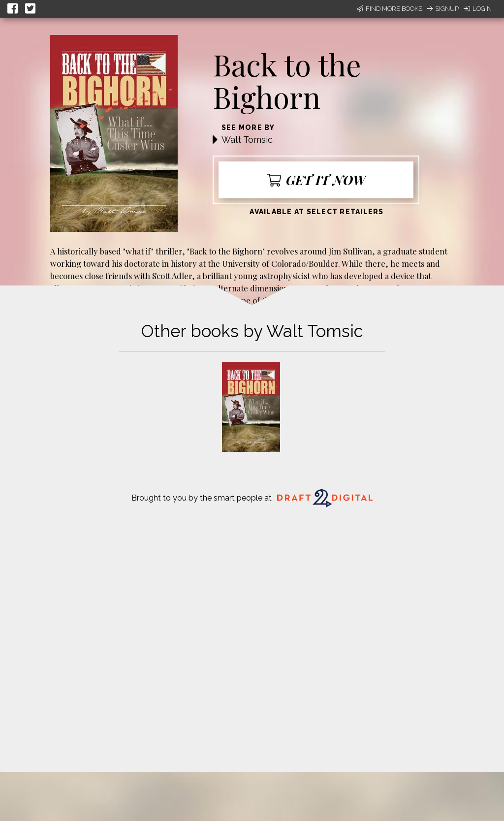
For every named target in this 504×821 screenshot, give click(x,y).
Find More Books (390, 9)
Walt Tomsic (247, 140)
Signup (443, 9)
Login (478, 9)
